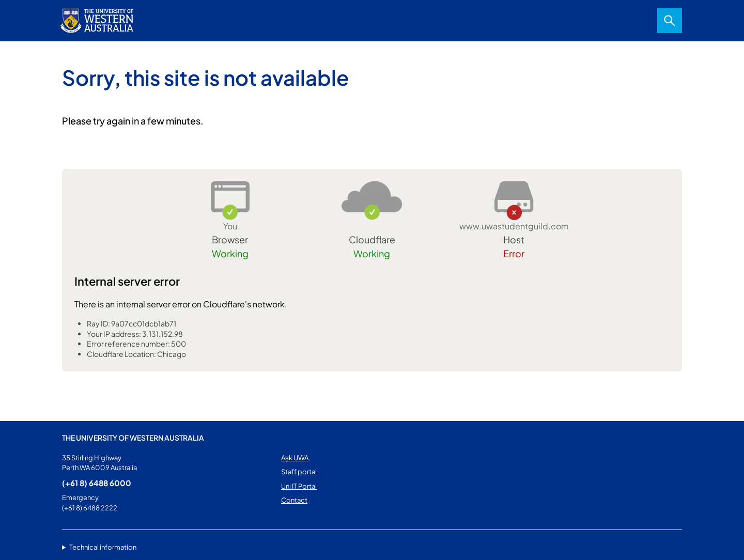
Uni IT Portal (299, 486)
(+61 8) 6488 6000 (97, 483)
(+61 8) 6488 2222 (90, 508)
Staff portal (299, 472)
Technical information (103, 547)
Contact (294, 500)
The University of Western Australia (133, 438)
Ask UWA (295, 458)
